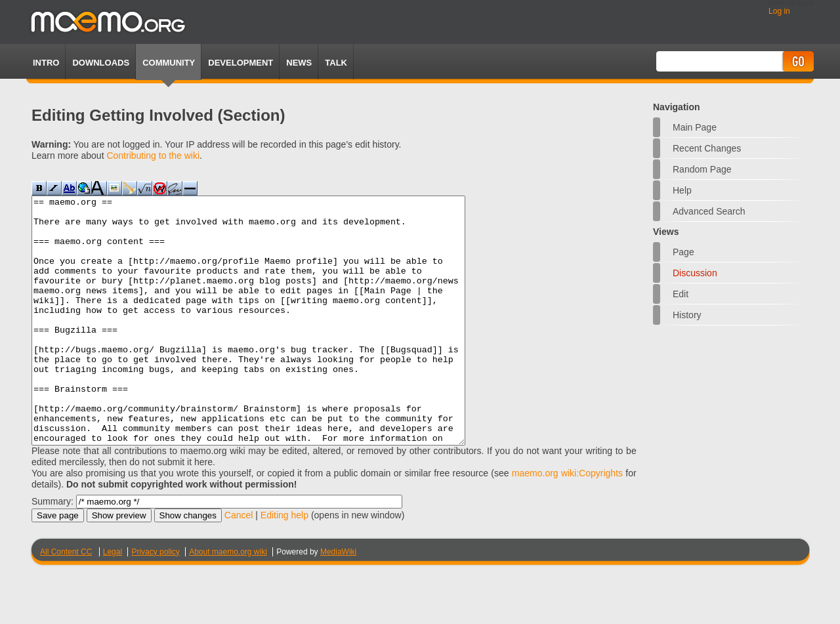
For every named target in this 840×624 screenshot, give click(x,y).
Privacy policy (155, 601)
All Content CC (66, 601)
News (299, 63)
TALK (336, 63)
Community (169, 63)
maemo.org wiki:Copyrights (567, 522)
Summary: (52, 551)
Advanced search (709, 211)
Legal (113, 601)
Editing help (284, 564)
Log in (779, 11)
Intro (46, 63)
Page (683, 252)
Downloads (101, 63)
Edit (681, 294)
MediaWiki (338, 601)
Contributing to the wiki (153, 156)
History (687, 315)
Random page (702, 169)
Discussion (695, 273)
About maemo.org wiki (228, 601)
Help (682, 190)
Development (241, 63)
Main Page (695, 127)
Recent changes (707, 148)
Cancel (239, 564)
